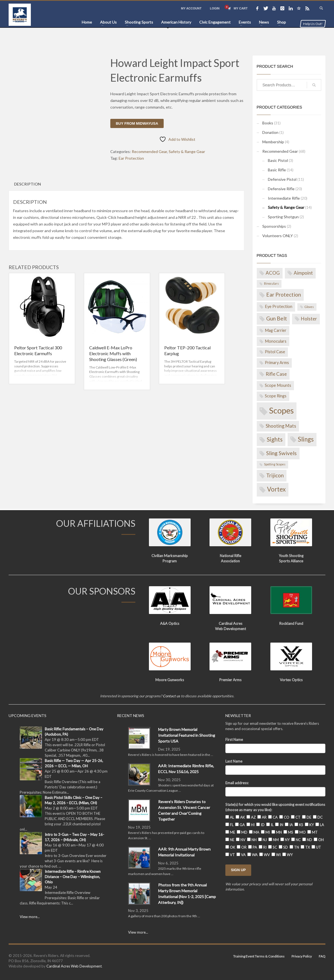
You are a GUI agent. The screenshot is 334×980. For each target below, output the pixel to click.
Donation (270, 132)
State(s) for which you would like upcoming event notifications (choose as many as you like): (275, 807)
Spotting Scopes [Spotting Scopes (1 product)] (275, 464)
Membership (273, 142)
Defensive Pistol (282, 179)
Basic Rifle (277, 170)
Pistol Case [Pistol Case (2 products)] (275, 352)
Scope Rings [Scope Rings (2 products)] (276, 396)
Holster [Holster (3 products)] (309, 319)
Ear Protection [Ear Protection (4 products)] (284, 294)
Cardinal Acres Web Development (74, 966)
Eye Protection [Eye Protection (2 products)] (279, 306)
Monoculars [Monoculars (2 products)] (276, 341)
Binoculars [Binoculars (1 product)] (271, 283)
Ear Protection (131, 158)
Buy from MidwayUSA (137, 123)
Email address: (237, 783)
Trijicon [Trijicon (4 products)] (275, 475)
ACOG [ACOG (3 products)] (273, 273)
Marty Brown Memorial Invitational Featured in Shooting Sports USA (187, 735)
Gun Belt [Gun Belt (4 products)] (277, 318)
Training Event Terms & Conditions (259, 956)
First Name (234, 740)
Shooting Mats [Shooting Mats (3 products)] (281, 426)
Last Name (234, 761)
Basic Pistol (278, 160)
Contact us (171, 696)
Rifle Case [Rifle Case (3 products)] (276, 374)
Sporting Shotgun (283, 217)
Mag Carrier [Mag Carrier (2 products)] (276, 330)
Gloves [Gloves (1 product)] (309, 307)
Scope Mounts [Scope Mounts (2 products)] (278, 385)
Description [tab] (28, 184)
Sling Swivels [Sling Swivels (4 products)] (281, 453)
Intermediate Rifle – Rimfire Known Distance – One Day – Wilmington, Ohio (73, 877)
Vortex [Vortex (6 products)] (276, 489)
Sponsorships (274, 226)
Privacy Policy (302, 956)
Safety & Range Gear (187, 151)
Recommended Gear (149, 151)
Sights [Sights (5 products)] (275, 439)
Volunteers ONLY (278, 236)
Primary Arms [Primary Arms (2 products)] (277, 363)
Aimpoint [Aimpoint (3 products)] (303, 273)
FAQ (322, 956)
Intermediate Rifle (284, 198)
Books (268, 123)
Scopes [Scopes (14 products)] (281, 410)
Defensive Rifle (281, 189)
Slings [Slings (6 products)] (306, 439)
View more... (30, 917)
